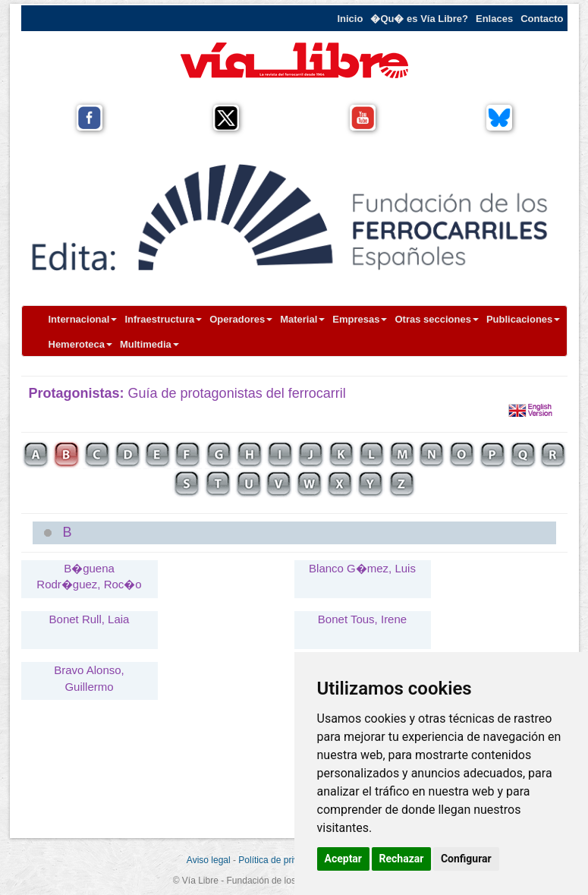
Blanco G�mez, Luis (362, 568)
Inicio (350, 19)
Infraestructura (163, 319)
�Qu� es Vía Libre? (419, 19)
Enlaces (494, 19)
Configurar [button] (466, 859)
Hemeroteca (80, 344)
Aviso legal (209, 860)
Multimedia (149, 344)
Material (302, 319)
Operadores (241, 319)
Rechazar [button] (402, 859)
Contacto (542, 19)
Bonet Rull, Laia (90, 619)
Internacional (83, 319)
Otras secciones (436, 319)
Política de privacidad (281, 860)
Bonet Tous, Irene (362, 619)
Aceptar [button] (344, 859)
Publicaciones (523, 319)
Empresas (360, 319)
